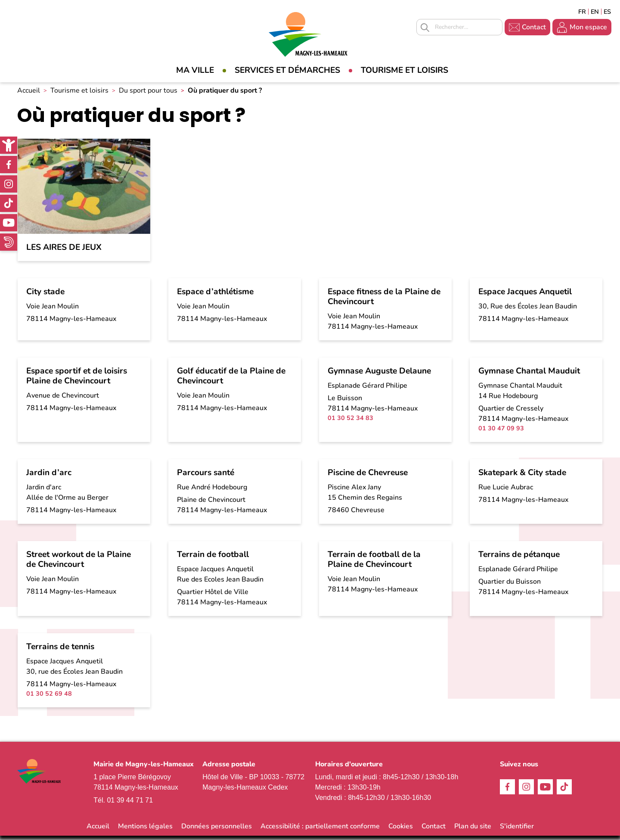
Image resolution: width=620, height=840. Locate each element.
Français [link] (582, 12)
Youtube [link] (9, 223)
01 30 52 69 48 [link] (49, 698)
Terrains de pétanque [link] (519, 559)
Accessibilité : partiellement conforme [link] (320, 831)
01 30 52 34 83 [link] (350, 423)
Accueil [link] (29, 95)
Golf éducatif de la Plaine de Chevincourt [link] (231, 381)
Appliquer (425, 28)
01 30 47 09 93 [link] (501, 433)
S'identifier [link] (517, 831)
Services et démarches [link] (287, 70)
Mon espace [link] (588, 27)
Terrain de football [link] (213, 559)
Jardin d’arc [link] (49, 477)
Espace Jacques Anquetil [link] (525, 296)
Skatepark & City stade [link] (522, 477)
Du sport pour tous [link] (148, 95)
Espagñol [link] (608, 12)
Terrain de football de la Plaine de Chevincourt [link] (374, 564)
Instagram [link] (9, 184)
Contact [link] (534, 27)
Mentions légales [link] (145, 831)
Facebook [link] (9, 165)
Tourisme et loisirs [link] (405, 70)
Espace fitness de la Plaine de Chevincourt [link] (384, 301)
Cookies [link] (401, 831)
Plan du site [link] (473, 831)
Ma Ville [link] (195, 70)
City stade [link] (45, 296)
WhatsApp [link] (9, 242)
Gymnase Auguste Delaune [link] (379, 376)
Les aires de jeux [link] (64, 252)
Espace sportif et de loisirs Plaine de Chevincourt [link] (77, 381)
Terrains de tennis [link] (60, 651)
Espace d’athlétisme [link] (215, 296)
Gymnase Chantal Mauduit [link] (529, 376)
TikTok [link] (9, 203)
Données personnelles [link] (217, 831)
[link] (9, 145)
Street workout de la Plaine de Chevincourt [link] (79, 564)
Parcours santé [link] (206, 477)
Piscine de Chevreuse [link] (368, 477)
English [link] (595, 12)
